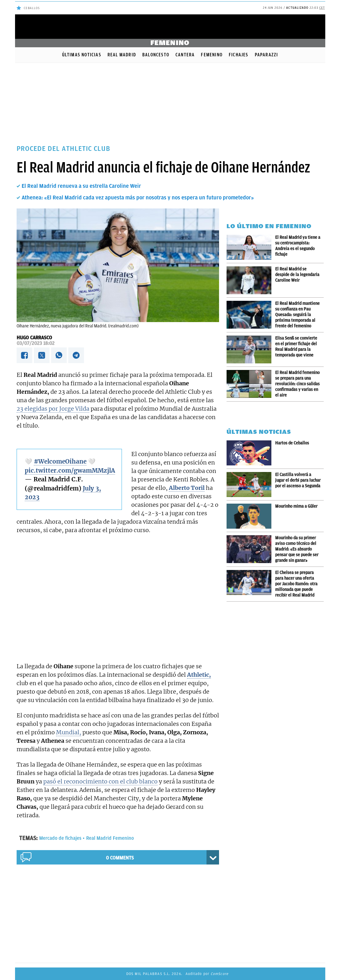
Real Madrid (122, 55)
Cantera (185, 55)
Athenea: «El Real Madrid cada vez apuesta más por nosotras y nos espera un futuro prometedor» (138, 198)
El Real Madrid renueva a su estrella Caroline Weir (81, 186)
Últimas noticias (82, 55)
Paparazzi (267, 55)
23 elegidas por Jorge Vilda (53, 409)
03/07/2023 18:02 (36, 343)
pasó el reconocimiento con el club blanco (100, 781)
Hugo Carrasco (34, 338)
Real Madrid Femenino (110, 838)
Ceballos (32, 8)
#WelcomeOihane (60, 461)
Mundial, (69, 732)
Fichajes (239, 55)
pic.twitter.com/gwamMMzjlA (70, 470)
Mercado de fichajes (60, 838)
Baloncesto (156, 55)
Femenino (212, 55)
